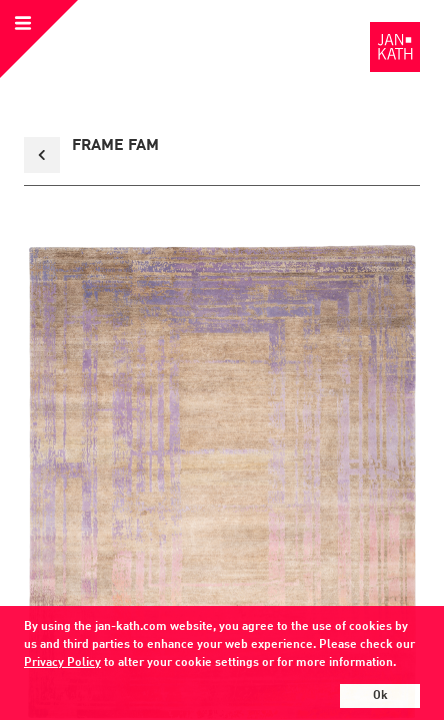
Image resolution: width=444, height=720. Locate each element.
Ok (380, 696)
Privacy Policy (62, 663)
